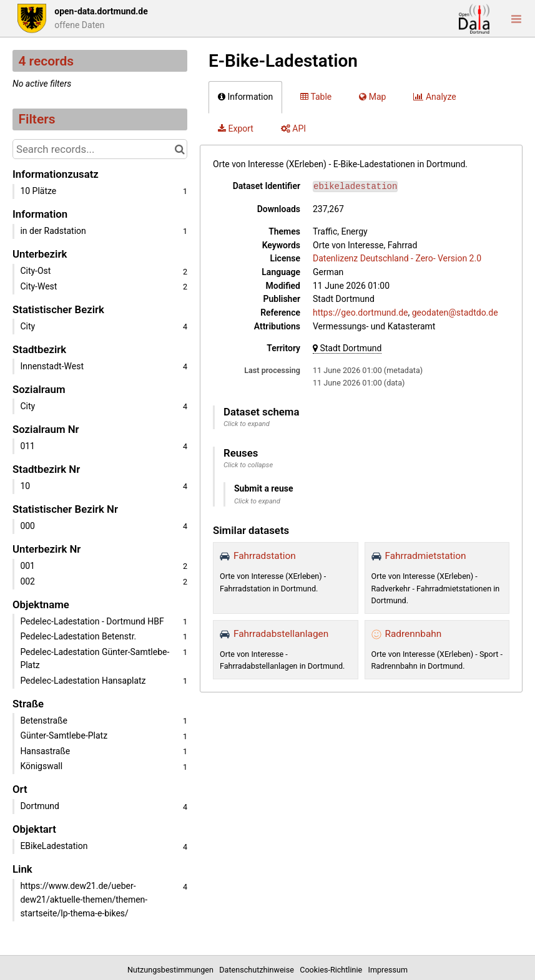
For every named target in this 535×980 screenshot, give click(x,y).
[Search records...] (100, 149)
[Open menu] (516, 19)
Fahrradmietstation (426, 556)
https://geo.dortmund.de (361, 313)
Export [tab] (236, 129)
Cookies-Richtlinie (333, 970)
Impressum (388, 970)
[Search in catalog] (179, 149)
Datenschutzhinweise (258, 970)
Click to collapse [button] (248, 465)
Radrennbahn (414, 634)
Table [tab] (316, 97)
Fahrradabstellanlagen (281, 634)
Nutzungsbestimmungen (172, 970)
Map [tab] (372, 97)
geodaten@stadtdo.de (455, 313)
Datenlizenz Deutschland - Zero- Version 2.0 (397, 258)
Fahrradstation (265, 556)
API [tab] (293, 129)
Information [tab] (245, 97)
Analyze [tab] (434, 97)
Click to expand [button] (247, 424)
